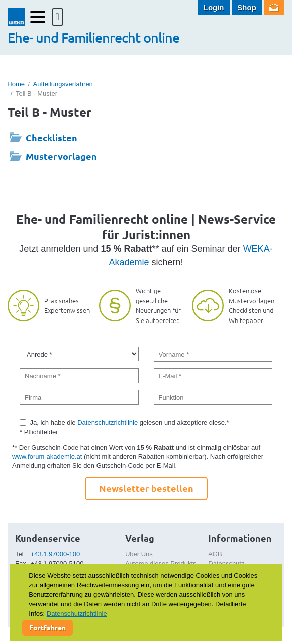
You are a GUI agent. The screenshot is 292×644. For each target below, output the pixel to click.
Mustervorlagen (61, 156)
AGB (215, 554)
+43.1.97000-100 (56, 554)
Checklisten (52, 137)
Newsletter (274, 8)
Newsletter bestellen (146, 488)
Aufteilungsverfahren (63, 84)
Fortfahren (47, 627)
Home (16, 84)
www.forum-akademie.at (47, 456)
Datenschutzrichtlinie (108, 423)
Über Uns (139, 554)
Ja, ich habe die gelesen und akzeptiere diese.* (130, 423)
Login (214, 7)
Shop (247, 7)
